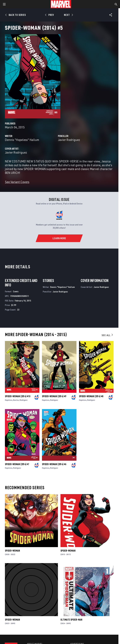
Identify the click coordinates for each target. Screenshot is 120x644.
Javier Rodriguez (69, 140)
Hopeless (9, 400)
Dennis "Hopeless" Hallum (22, 140)
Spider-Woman (12, 551)
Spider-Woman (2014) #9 (54, 396)
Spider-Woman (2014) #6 (54, 464)
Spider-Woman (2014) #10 (18, 396)
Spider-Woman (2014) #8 (91, 396)
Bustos (16, 400)
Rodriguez (24, 400)
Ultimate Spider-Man (71, 620)
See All (107, 335)
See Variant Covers (17, 182)
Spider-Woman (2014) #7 (17, 464)
